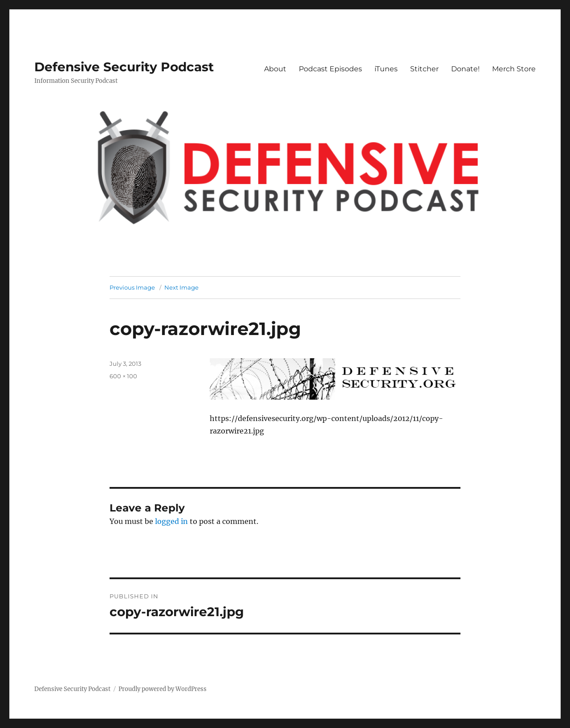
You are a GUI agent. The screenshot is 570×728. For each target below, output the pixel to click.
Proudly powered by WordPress (163, 689)
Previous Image (132, 287)
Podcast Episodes (330, 69)
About (275, 69)
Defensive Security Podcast (124, 67)
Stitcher (424, 69)
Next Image (181, 287)
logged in (171, 521)
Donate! (465, 69)
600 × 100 (123, 376)
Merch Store (514, 69)
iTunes (386, 69)
